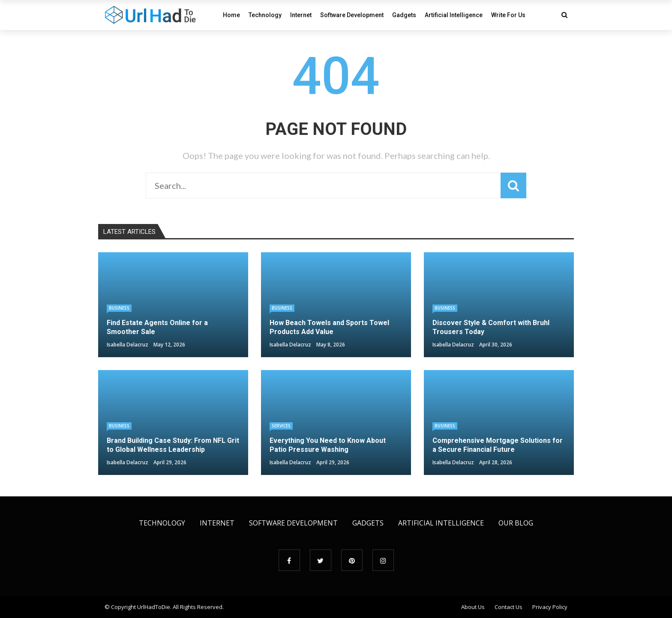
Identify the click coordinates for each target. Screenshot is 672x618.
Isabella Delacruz (127, 345)
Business (119, 308)
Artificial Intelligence (454, 15)
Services (281, 426)
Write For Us (508, 15)
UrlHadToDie (154, 607)
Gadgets (404, 15)
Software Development (352, 15)
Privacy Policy (550, 607)
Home (231, 15)
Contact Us (508, 607)
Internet (301, 15)
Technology (265, 15)
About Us (473, 607)
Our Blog (516, 523)
